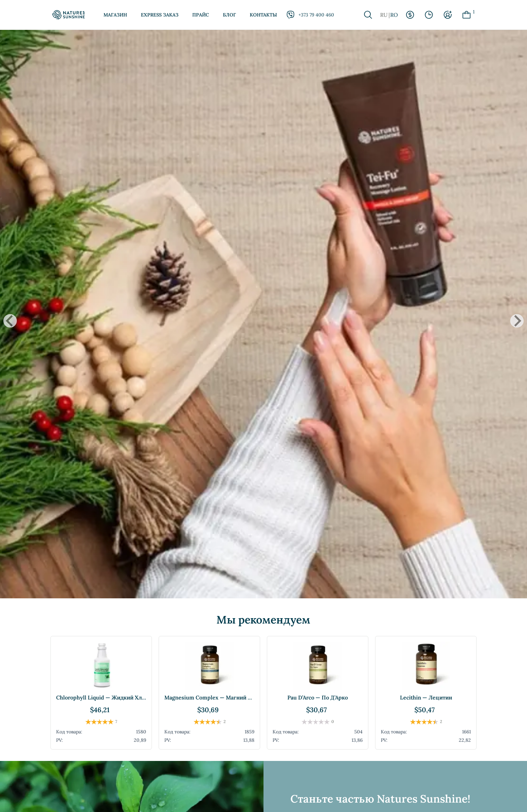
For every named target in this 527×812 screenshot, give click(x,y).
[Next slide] (517, 321)
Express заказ (160, 15)
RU (384, 15)
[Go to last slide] (10, 321)
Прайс (201, 15)
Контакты (263, 15)
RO (394, 15)
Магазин (115, 15)
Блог (229, 15)
